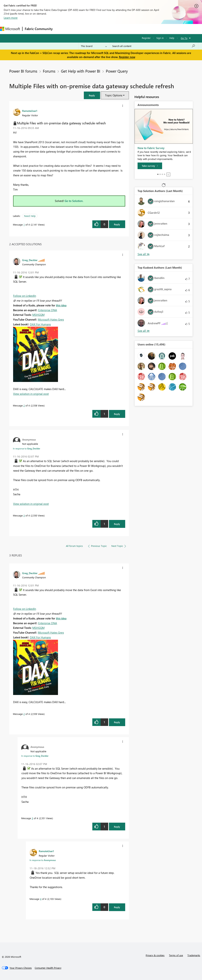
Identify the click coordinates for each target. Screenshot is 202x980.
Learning (140, 29)
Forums (61, 29)
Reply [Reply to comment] (117, 414)
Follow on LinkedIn (25, 296)
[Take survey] (150, 166)
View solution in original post (31, 394)
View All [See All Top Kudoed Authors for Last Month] (144, 331)
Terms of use (176, 955)
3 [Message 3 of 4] (24, 515)
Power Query (117, 71)
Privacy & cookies (155, 955)
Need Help (30, 216)
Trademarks (194, 955)
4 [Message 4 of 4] (41, 899)
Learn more (11, 18)
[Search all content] (154, 46)
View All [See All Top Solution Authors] (144, 254)
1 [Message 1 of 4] (24, 225)
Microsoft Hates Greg (51, 319)
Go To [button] (184, 38)
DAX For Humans (40, 324)
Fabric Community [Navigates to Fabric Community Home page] (39, 29)
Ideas (92, 29)
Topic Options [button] (114, 95)
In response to (26, 448)
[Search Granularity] (94, 46)
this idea (61, 305)
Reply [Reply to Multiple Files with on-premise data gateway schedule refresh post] (117, 224)
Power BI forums (23, 71)
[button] (92, 95)
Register (146, 38)
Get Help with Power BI (81, 71)
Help (172, 38)
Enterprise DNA (48, 310)
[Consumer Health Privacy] (48, 968)
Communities (109, 29)
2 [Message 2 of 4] (24, 405)
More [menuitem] (154, 29)
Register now (127, 57)
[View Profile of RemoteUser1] (30, 111)
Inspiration (77, 29)
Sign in (160, 38)
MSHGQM (38, 315)
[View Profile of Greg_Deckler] (30, 260)
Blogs (125, 29)
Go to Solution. (74, 201)
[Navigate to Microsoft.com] (10, 29)
